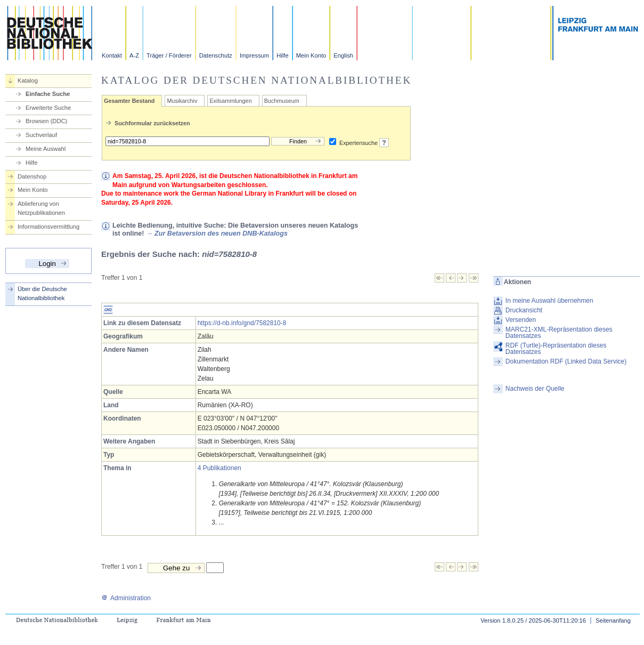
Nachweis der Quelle (535, 389)
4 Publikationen (219, 468)
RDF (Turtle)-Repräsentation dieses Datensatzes (556, 349)
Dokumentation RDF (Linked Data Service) (566, 361)
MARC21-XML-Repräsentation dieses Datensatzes (559, 333)
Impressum (254, 55)
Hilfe (282, 55)
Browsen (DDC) (46, 121)
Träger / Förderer (169, 55)
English (343, 55)
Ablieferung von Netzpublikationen (41, 208)
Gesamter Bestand (129, 101)
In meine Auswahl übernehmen (549, 301)
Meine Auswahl (46, 149)
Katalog (28, 80)
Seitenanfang (613, 620)
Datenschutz (216, 55)
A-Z (134, 55)
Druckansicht (524, 310)
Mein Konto (311, 55)
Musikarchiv (182, 101)
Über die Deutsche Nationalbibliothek (42, 293)
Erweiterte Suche (48, 108)
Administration (126, 598)
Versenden (521, 320)
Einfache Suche (48, 94)
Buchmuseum (282, 101)
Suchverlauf (41, 135)
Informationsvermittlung (48, 227)
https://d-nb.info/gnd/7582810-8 (242, 323)
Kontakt (112, 55)
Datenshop (32, 176)
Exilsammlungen (230, 101)
